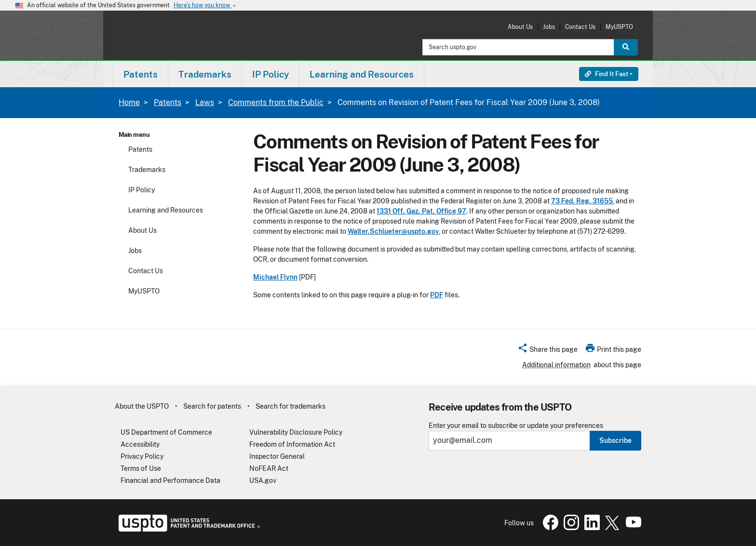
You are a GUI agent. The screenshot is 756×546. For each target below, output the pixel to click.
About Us (520, 27)
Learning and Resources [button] (362, 74)
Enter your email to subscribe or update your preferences (516, 426)
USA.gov (263, 480)
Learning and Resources (166, 210)
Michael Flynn (275, 277)
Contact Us (580, 27)
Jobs (549, 27)
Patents (168, 102)
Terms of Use (141, 468)
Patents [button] (141, 74)
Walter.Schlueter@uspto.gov (393, 231)
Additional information (556, 365)
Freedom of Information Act (292, 444)
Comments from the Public (276, 102)
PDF (437, 295)
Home (129, 102)
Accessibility (140, 444)
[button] (547, 351)
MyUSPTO (619, 27)
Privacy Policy (142, 456)
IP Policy (142, 190)
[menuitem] (141, 74)
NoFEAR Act (269, 468)
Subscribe (615, 440)
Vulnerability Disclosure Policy (296, 432)
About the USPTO (142, 406)
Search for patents (212, 406)
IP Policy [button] (270, 74)
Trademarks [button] (205, 74)
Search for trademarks (290, 406)
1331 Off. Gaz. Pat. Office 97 (421, 211)
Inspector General (277, 456)
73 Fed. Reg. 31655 (582, 201)
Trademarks (147, 170)
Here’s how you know (205, 6)
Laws (205, 102)
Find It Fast (607, 74)
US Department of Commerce (166, 432)
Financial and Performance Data (170, 480)
